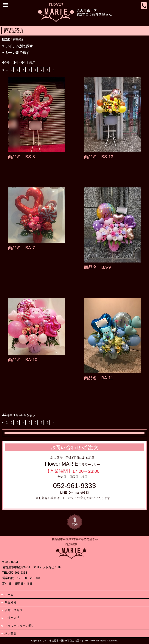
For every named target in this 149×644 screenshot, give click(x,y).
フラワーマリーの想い (20, 626)
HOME (6, 39)
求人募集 (11, 633)
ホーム (9, 595)
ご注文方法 (12, 618)
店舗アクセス (14, 610)
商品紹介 (11, 602)
